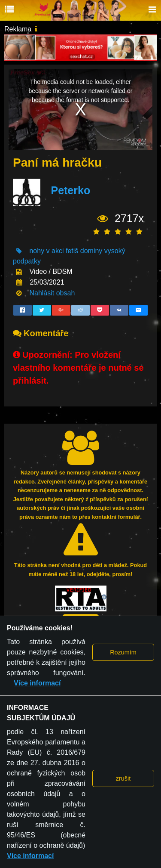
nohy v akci (46, 251)
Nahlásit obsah (52, 293)
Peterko (70, 190)
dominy (91, 251)
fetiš (72, 251)
